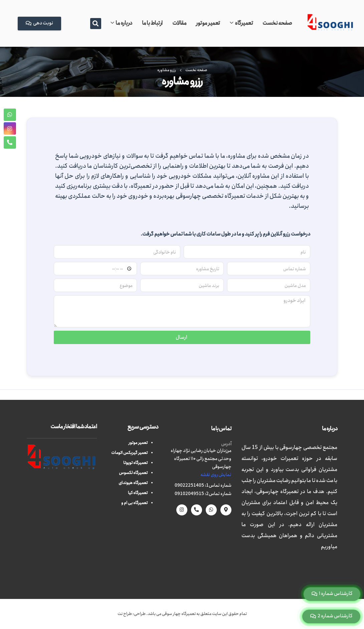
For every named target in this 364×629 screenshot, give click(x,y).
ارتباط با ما (152, 23)
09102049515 (189, 494)
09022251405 (189, 485)
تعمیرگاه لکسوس (133, 473)
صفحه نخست (277, 23)
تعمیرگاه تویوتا (135, 463)
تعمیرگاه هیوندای (133, 483)
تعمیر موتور (208, 23)
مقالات (179, 23)
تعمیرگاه (244, 23)
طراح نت (125, 614)
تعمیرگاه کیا (138, 493)
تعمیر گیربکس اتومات (129, 453)
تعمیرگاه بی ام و (134, 503)
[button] (96, 24)
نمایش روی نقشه (216, 475)
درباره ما (124, 23)
